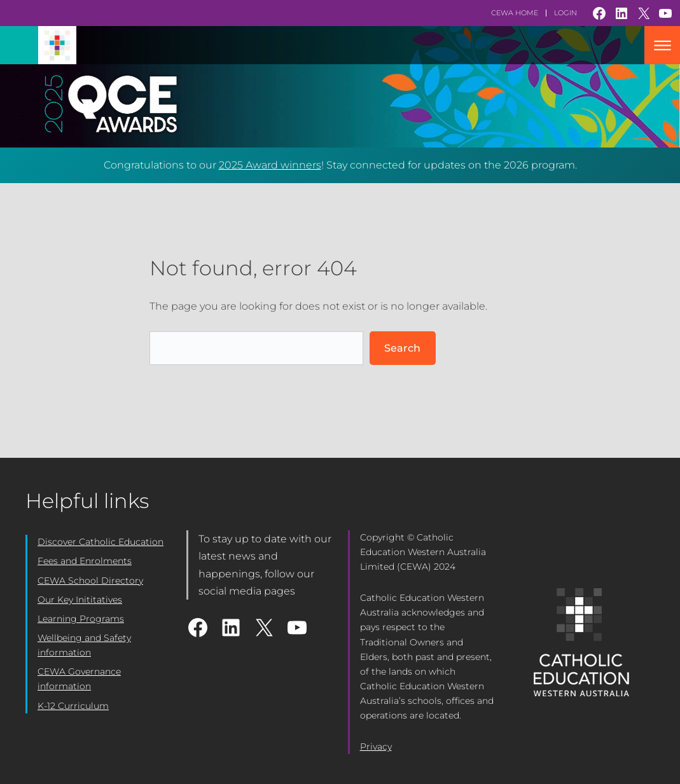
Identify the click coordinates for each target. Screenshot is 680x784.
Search (402, 348)
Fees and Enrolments (85, 561)
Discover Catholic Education (101, 542)
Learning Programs (81, 619)
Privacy (376, 746)
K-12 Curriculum (73, 706)
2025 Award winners (270, 165)
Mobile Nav (662, 45)
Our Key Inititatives (80, 600)
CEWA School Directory (90, 581)
